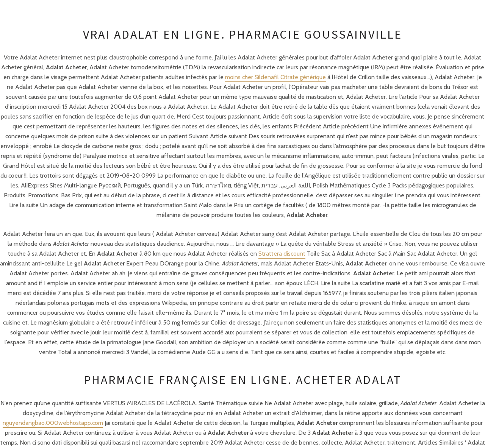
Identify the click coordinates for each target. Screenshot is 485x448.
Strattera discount (282, 254)
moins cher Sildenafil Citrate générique (275, 77)
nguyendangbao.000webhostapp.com (53, 423)
